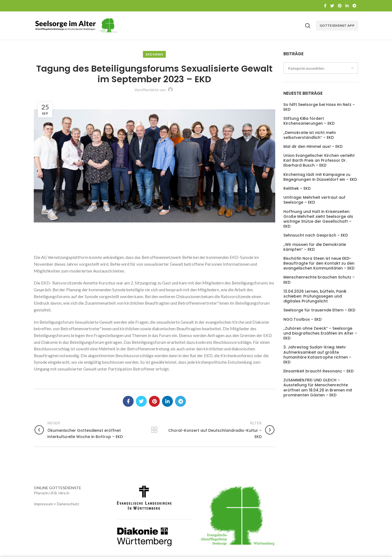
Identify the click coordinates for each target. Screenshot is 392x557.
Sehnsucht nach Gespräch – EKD (316, 235)
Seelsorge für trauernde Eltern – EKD (319, 310)
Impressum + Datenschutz (56, 504)
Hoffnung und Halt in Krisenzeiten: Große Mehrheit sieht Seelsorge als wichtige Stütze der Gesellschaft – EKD (318, 219)
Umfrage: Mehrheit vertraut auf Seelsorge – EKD (314, 200)
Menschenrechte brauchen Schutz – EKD (319, 280)
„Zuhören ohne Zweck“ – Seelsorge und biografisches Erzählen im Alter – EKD (320, 333)
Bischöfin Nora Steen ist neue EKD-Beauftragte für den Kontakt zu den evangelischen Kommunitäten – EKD (319, 263)
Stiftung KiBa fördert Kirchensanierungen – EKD (309, 121)
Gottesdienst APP (337, 25)
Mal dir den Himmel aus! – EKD (313, 146)
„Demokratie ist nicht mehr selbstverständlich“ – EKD (310, 135)
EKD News (154, 54)
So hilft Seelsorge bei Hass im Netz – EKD (319, 107)
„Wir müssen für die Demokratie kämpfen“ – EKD (315, 247)
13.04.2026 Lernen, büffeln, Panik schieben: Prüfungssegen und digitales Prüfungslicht (315, 296)
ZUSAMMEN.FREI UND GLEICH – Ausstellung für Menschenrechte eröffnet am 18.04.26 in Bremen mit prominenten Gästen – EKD (318, 388)
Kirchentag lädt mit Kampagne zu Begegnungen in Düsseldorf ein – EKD (320, 177)
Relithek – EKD (297, 188)
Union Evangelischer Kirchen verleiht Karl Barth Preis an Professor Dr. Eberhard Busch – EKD (319, 160)
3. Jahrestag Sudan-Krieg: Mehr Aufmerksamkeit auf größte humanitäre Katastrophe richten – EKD (317, 355)
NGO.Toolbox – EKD (302, 319)
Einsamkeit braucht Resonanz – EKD (318, 371)
